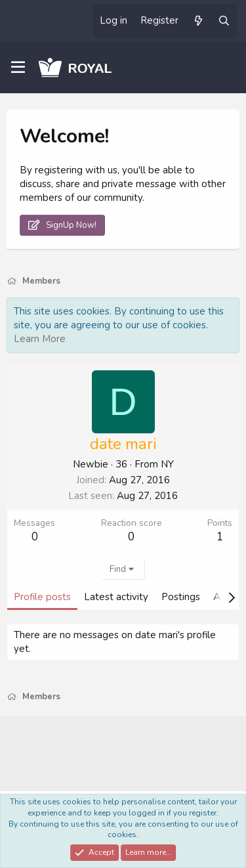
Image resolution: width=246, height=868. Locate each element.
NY (167, 464)
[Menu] (18, 68)
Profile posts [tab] (42, 597)
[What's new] (198, 21)
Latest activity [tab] (116, 597)
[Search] (224, 21)
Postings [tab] (181, 597)
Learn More (40, 339)
